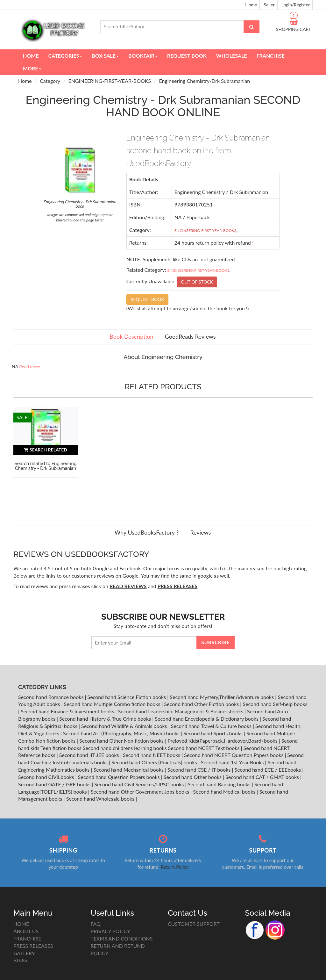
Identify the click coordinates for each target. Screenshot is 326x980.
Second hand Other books (193, 777)
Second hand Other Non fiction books (122, 741)
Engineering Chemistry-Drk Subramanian (205, 81)
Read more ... (32, 367)
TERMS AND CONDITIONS (122, 938)
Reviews (200, 532)
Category (50, 81)
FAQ (96, 924)
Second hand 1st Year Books (233, 762)
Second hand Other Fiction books (202, 704)
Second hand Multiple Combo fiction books (113, 704)
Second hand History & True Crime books (106, 719)
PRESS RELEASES (33, 946)
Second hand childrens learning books (125, 748)
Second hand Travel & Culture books (212, 726)
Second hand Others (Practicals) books (155, 762)
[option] (46, 460)
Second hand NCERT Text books (205, 748)
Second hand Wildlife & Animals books (125, 726)
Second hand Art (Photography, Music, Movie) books (122, 733)
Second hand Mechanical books (129, 770)
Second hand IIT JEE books (90, 755)
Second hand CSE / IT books (200, 770)
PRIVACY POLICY (111, 931)
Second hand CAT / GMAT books (263, 777)
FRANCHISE (27, 938)
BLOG (20, 960)
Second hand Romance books (51, 697)
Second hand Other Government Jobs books (141, 792)
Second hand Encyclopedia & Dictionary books (207, 719)
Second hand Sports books (214, 733)
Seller (269, 5)
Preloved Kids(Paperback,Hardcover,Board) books (223, 741)
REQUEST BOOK (147, 299)
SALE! (23, 417)
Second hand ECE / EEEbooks (269, 770)
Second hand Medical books (225, 792)
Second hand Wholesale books (101, 799)
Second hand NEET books (152, 755)
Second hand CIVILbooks (47, 777)
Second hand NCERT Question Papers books (234, 755)
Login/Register (296, 5)
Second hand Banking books (220, 784)
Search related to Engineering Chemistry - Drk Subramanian (46, 466)
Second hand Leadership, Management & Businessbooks (181, 711)
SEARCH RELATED (46, 450)
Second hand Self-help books (275, 704)
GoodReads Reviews (190, 336)
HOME (21, 924)
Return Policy (175, 867)
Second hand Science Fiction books (128, 697)
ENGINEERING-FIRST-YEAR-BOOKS (110, 81)
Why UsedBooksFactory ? (147, 532)
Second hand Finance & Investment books (68, 711)
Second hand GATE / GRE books (55, 784)
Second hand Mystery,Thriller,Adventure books (222, 697)
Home (251, 5)
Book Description (131, 336)
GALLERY (24, 953)
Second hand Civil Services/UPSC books (140, 784)
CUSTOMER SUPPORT (194, 924)
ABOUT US (26, 931)
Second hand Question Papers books (120, 777)
